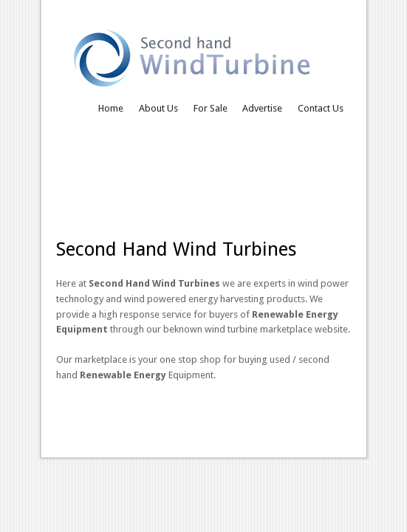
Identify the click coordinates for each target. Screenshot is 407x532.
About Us (158, 108)
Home (111, 108)
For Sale (211, 108)
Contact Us (321, 108)
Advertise (262, 108)
